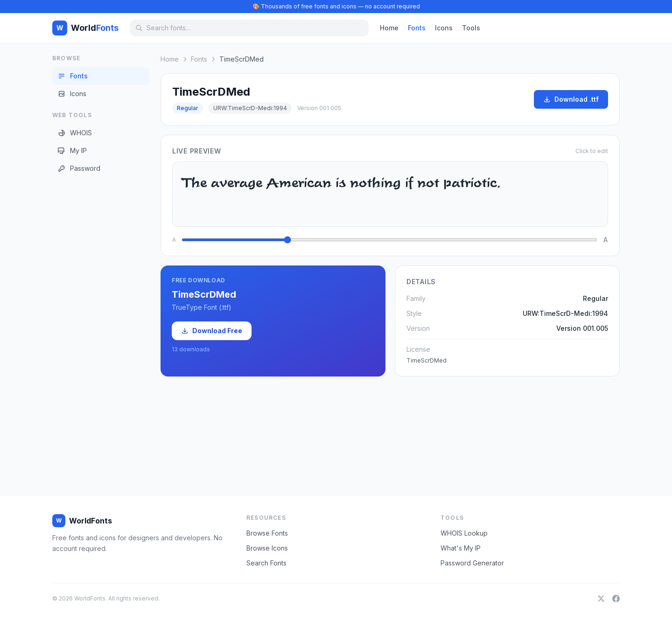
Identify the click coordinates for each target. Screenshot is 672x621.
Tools (471, 28)
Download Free (212, 331)
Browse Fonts (267, 533)
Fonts (417, 28)
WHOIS (75, 133)
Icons (444, 28)
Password (79, 168)
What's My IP (461, 548)
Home (389, 28)
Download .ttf (571, 99)
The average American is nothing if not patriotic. (390, 194)
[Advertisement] (90, 326)
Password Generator (472, 563)
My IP (72, 150)
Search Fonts (266, 563)
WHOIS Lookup (464, 533)
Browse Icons (267, 548)
